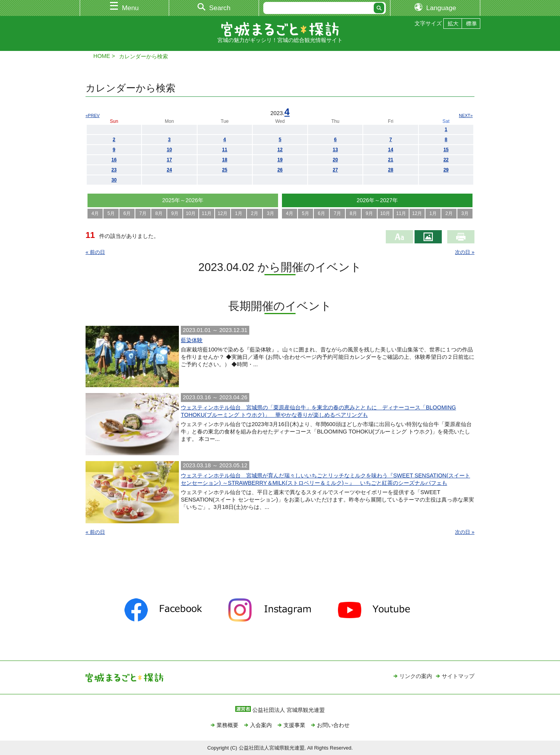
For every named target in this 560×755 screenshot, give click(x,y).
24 (169, 170)
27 (335, 170)
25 (225, 170)
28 (391, 170)
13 (335, 150)
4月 (95, 213)
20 (335, 160)
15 (446, 150)
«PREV (93, 115)
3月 (270, 213)
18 (225, 160)
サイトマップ (458, 676)
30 (114, 180)
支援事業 (294, 725)
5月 (111, 213)
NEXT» (466, 115)
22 (446, 160)
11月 (207, 213)
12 (280, 150)
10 (169, 150)
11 (225, 150)
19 (280, 160)
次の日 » (465, 252)
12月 (223, 213)
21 (391, 160)
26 (280, 170)
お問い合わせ (333, 725)
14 (391, 150)
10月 (191, 213)
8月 (159, 213)
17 (169, 160)
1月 (239, 213)
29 (446, 170)
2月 (255, 213)
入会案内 (261, 725)
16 (114, 160)
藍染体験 (192, 340)
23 (114, 170)
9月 (175, 213)
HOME (102, 56)
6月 (127, 213)
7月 (143, 213)
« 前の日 (95, 252)
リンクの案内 (416, 676)
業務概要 (227, 725)
